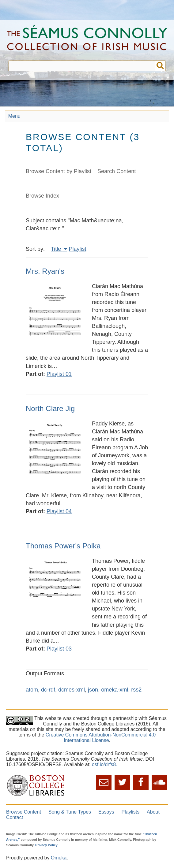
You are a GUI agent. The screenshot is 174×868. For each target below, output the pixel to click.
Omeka (59, 858)
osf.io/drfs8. (105, 764)
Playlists (131, 812)
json (93, 690)
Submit (160, 66)
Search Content (117, 171)
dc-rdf (48, 690)
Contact (15, 817)
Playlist (77, 249)
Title (57, 249)
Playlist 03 (59, 649)
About (153, 812)
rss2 (136, 690)
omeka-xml (115, 690)
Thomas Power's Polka (63, 546)
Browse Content (24, 812)
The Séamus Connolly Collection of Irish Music (87, 40)
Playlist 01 (59, 374)
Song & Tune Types (70, 812)
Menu (14, 116)
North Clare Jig (50, 408)
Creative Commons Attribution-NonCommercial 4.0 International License (101, 738)
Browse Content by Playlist (59, 171)
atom (32, 690)
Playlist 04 (59, 511)
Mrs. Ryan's (45, 271)
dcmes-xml (72, 690)
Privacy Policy (46, 845)
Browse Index (42, 196)
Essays (106, 812)
